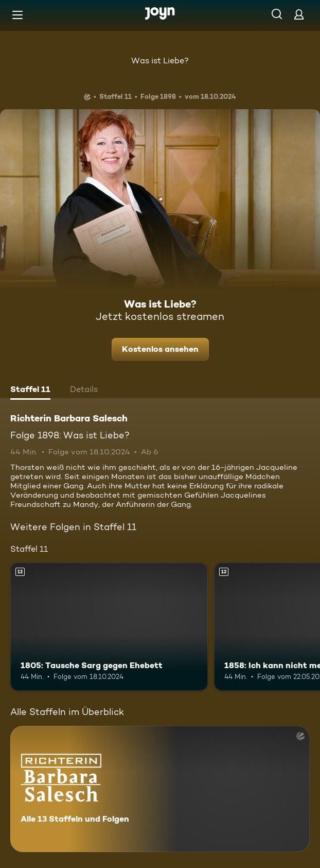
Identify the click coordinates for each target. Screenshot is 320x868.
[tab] (30, 390)
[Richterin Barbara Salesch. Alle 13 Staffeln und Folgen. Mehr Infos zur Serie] (160, 789)
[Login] (299, 14)
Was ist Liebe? (160, 61)
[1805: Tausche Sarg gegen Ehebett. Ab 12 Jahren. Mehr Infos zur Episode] (109, 627)
